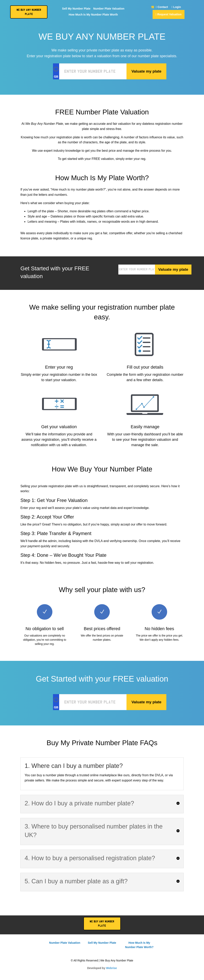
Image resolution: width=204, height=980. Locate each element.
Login (176, 7)
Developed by (102, 968)
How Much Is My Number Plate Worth (93, 15)
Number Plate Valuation (109, 9)
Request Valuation (169, 14)
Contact (162, 7)
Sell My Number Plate (76, 9)
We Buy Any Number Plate (102, 924)
